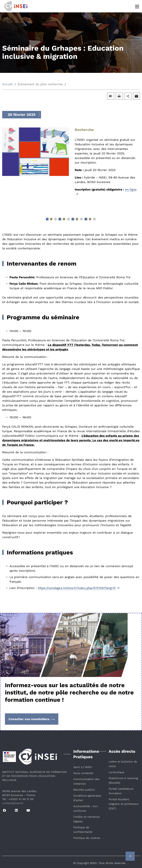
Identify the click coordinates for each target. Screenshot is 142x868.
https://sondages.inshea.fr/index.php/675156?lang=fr (77, 588)
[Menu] (137, 6)
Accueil (7, 84)
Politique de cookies (87, 838)
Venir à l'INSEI (83, 767)
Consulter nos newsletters (32, 719)
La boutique (116, 772)
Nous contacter (83, 773)
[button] (111, 96)
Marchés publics (84, 790)
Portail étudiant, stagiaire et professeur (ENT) (124, 804)
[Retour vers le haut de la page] (130, 856)
